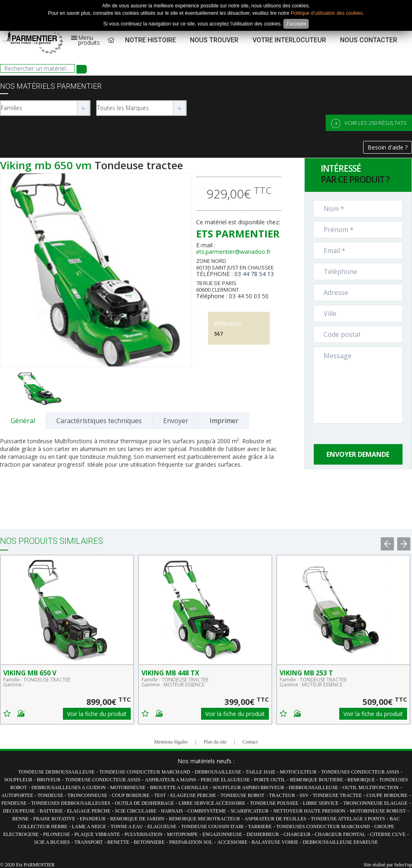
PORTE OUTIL (270, 780)
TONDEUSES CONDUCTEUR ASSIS (360, 772)
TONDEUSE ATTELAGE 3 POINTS (348, 819)
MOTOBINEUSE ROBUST (378, 811)
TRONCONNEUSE (87, 795)
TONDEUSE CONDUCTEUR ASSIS (103, 780)
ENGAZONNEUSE (222, 834)
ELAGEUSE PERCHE (193, 795)
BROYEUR (49, 780)
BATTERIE (52, 811)
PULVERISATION (144, 834)
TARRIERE (260, 827)
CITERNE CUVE (388, 834)
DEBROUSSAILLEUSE (313, 787)
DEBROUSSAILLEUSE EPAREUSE (340, 842)
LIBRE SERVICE (321, 803)
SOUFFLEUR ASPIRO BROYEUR (248, 787)
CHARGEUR (298, 834)
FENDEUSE (14, 803)
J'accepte (296, 24)
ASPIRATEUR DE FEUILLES (275, 819)
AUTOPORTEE (18, 795)
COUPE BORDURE (387, 795)
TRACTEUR (282, 795)
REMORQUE (362, 780)
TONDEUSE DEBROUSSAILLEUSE (56, 772)
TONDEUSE (51, 795)
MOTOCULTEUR (298, 772)
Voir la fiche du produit (97, 714)
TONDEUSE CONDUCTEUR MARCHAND (145, 772)
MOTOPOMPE (182, 834)
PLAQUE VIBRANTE (97, 834)
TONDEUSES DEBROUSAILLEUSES (71, 803)
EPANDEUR (93, 819)
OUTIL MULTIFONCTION (370, 787)
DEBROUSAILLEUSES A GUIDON (68, 787)
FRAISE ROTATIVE (54, 819)
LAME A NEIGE (89, 827)
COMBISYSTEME (207, 811)
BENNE (21, 819)
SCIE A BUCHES (52, 842)
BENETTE (118, 842)
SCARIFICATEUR (250, 811)
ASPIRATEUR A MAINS (170, 780)
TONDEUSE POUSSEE (274, 803)
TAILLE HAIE (260, 772)
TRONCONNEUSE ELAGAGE (375, 803)
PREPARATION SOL (191, 842)
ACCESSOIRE (233, 842)
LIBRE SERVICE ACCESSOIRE (212, 803)
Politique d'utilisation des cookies (327, 13)
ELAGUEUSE (162, 827)
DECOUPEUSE (19, 811)
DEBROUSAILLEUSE (219, 772)
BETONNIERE (149, 842)
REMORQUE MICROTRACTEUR (205, 819)
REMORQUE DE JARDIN (137, 819)
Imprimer (224, 421)
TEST (160, 795)
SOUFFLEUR (18, 780)
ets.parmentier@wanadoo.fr (233, 252)
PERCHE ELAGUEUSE (226, 780)
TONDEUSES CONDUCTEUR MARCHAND (323, 827)
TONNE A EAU (127, 827)
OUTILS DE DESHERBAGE (144, 803)
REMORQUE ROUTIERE (317, 780)
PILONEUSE (57, 834)
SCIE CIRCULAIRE (136, 811)
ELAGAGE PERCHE (89, 811)
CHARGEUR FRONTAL (340, 834)
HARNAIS (172, 811)
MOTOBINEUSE (128, 787)
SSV (304, 795)
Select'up (403, 865)
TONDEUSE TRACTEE (337, 795)
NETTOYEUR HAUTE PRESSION (309, 811)
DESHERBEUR (263, 834)
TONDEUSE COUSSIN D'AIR (212, 827)
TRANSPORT (89, 842)
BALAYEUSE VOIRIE (275, 842)
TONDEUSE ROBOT (242, 795)
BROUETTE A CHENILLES (179, 787)
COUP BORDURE (131, 795)
